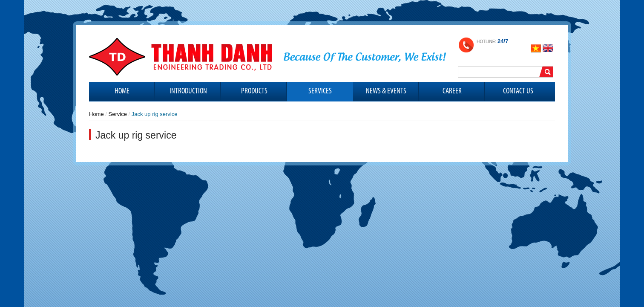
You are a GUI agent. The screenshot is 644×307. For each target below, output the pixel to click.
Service (118, 114)
